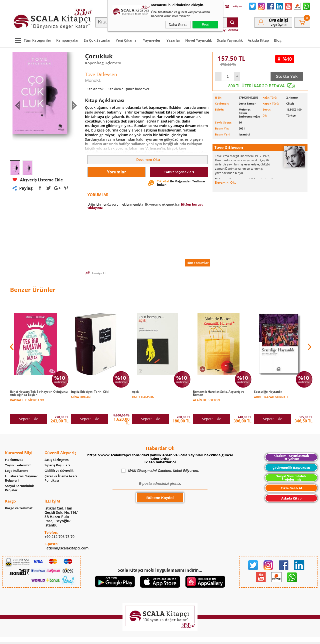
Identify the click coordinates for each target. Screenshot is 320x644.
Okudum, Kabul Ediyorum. (160, 460)
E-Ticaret (145, 638)
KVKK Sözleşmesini (142, 460)
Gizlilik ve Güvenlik (59, 460)
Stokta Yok (287, 76)
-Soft (134, 638)
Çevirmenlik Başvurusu (291, 457)
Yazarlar (173, 40)
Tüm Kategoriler (32, 40)
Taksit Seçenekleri (179, 172)
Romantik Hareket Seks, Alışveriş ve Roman (219, 393)
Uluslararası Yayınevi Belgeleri (22, 468)
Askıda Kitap (258, 40)
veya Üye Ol (279, 25)
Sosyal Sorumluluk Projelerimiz (291, 467)
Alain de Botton (206, 400)
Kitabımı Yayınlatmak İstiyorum (291, 447)
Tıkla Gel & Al (291, 478)
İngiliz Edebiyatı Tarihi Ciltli (90, 392)
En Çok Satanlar (97, 40)
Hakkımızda (14, 449)
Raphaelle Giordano (27, 400)
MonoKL (93, 80)
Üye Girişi (278, 20)
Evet (205, 25)
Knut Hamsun (143, 397)
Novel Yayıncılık (199, 40)
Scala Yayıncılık (230, 40)
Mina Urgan (81, 397)
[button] (309, 343)
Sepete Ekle (29, 408)
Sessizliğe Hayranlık (268, 392)
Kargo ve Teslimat (19, 498)
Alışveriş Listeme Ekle (38, 180)
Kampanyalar (67, 40)
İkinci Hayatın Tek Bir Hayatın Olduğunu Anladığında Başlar (39, 393)
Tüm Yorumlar (197, 263)
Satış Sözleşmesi (57, 449)
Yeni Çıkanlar (127, 40)
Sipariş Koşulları (57, 455)
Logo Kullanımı (17, 460)
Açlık (135, 392)
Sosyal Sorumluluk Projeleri (19, 478)
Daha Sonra (178, 25)
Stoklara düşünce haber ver (129, 89)
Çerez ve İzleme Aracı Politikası (61, 468)
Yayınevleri (152, 40)
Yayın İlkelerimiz (18, 455)
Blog (278, 40)
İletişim (234, 6)
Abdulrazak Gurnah (271, 397)
